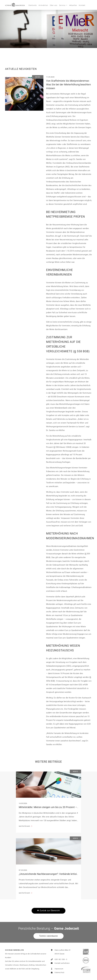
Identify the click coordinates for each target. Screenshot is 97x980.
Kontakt (82, 5)
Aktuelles (73, 5)
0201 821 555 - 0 (59, 959)
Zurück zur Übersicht (49, 911)
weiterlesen (25, 826)
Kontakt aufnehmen (60, 963)
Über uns (54, 5)
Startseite (33, 5)
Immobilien (43, 5)
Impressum (57, 969)
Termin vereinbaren (48, 936)
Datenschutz (57, 972)
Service (62, 5)
